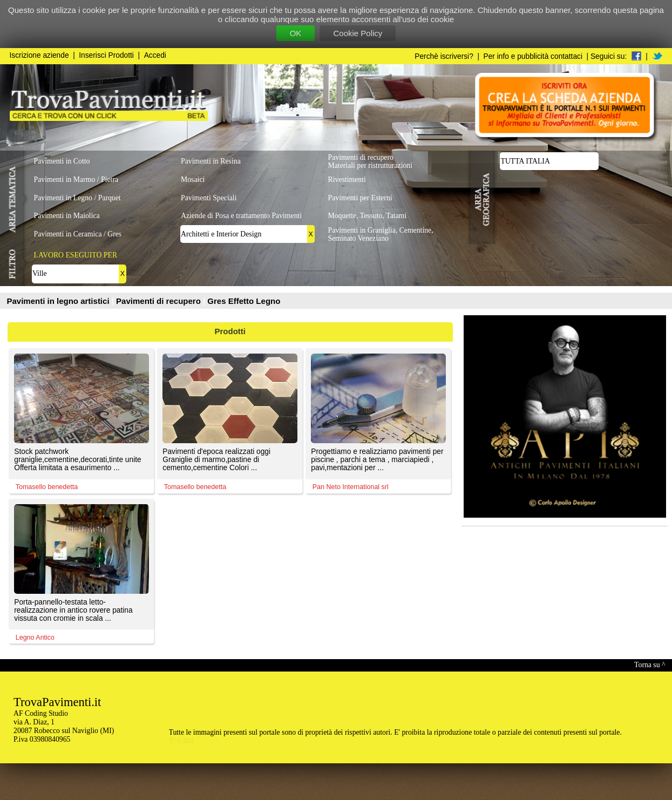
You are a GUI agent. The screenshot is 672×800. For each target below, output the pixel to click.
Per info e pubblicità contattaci (533, 56)
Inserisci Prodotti (106, 55)
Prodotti (230, 331)
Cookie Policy (358, 33)
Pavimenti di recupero (159, 301)
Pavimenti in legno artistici (59, 301)
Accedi (155, 55)
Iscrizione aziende (39, 55)
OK (296, 33)
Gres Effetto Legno (244, 301)
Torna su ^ (650, 665)
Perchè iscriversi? (444, 56)
